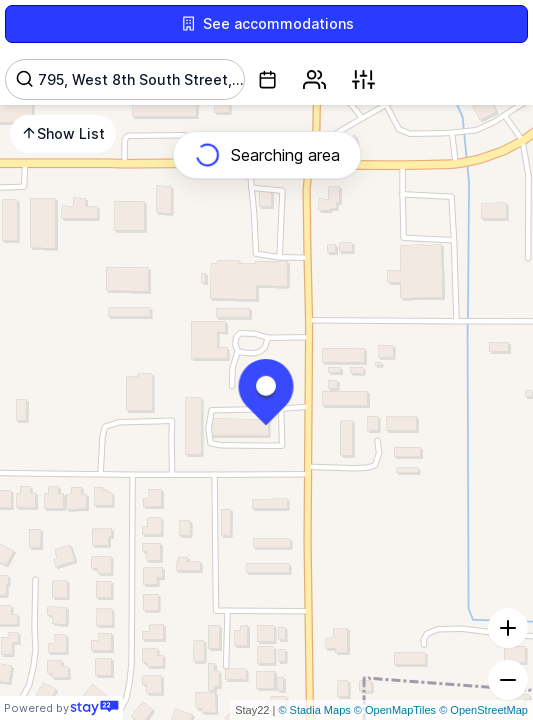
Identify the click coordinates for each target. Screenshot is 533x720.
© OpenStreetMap (483, 710)
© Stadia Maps (314, 710)
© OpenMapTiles (395, 710)
